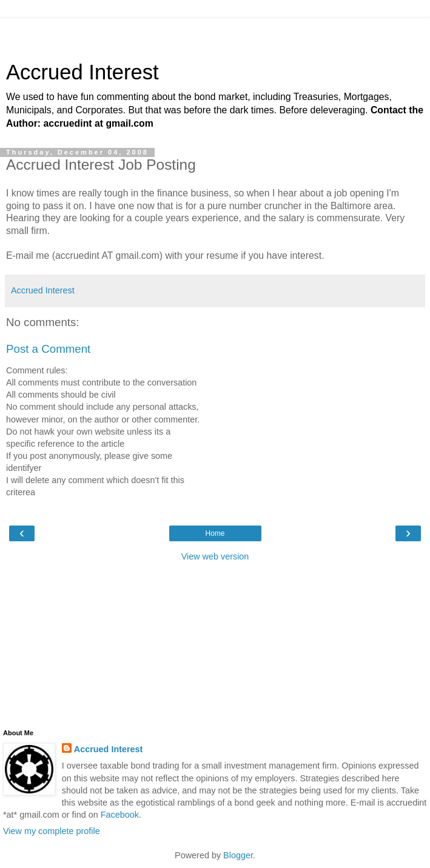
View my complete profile (52, 831)
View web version (215, 556)
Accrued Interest (82, 72)
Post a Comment (48, 349)
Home (215, 533)
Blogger (238, 855)
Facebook (120, 815)
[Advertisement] (215, 33)
